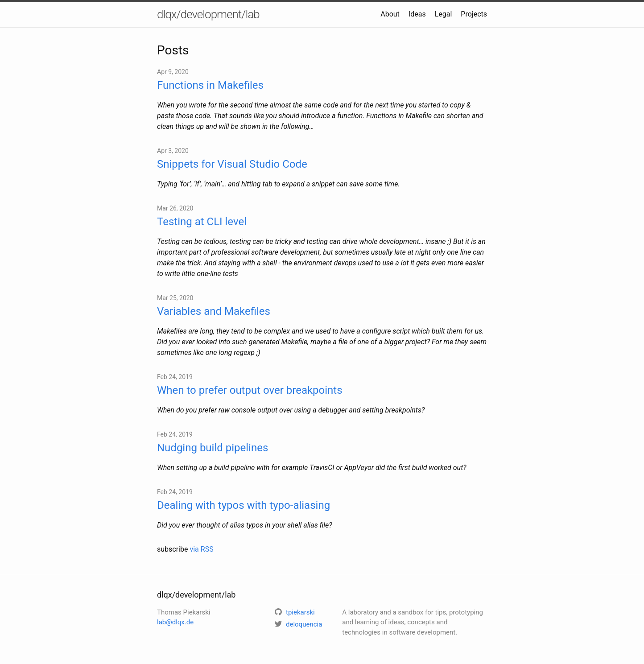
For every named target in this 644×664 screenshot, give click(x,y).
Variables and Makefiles (214, 311)
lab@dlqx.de (175, 622)
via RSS (201, 549)
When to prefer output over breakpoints (250, 390)
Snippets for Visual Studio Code (232, 164)
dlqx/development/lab (208, 14)
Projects (474, 14)
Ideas (417, 14)
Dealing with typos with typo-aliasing (244, 505)
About (390, 14)
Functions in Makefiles (210, 85)
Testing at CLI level (202, 222)
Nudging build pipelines (213, 448)
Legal (444, 14)
